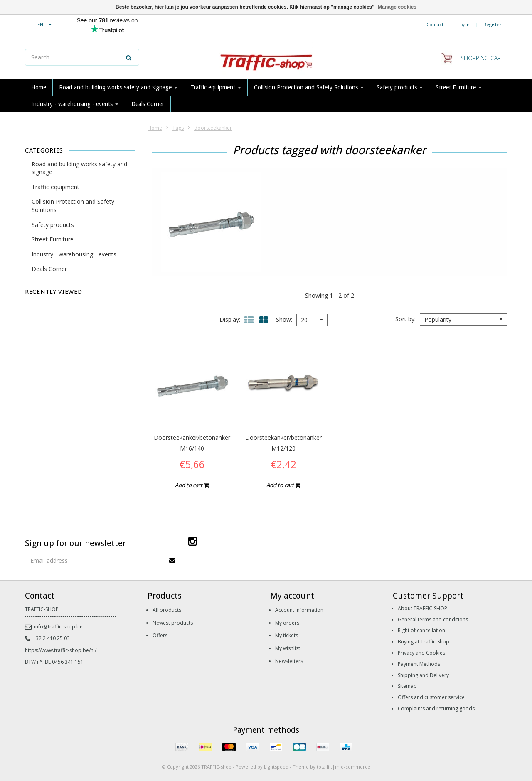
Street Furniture (459, 87)
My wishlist (288, 648)
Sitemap (407, 686)
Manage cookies (397, 7)
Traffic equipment (216, 87)
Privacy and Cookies (421, 653)
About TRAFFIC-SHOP (422, 608)
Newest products (173, 623)
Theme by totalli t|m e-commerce (331, 767)
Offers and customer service (431, 697)
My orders (287, 623)
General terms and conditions (433, 620)
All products (167, 610)
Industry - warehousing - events (75, 104)
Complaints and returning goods (436, 708)
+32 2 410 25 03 (47, 638)
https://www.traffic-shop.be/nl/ (61, 650)
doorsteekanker (213, 128)
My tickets (287, 635)
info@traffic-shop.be (54, 627)
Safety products (400, 87)
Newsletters (289, 661)
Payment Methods (419, 664)
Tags (178, 128)
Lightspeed (276, 767)
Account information (299, 610)
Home (39, 87)
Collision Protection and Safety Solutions (309, 87)
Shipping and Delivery (423, 675)
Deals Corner (148, 104)
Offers (160, 635)
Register (493, 24)
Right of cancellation (421, 630)
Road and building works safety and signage (118, 87)
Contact (435, 24)
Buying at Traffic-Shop (424, 642)
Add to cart (192, 485)
